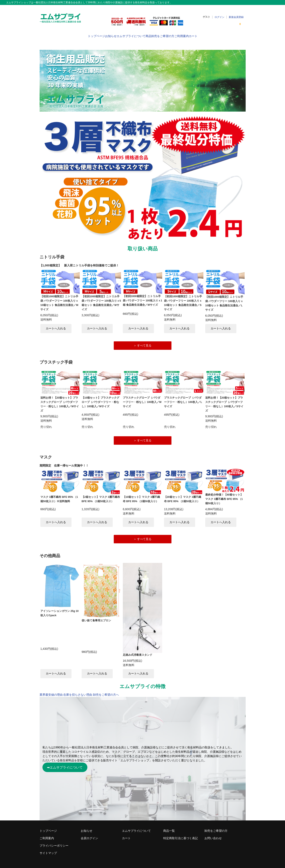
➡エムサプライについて (65, 764)
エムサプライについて (123, 34)
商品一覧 (169, 827)
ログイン (219, 15)
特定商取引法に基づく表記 (181, 834)
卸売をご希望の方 (171, 34)
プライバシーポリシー (54, 842)
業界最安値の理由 (51, 691)
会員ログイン (89, 834)
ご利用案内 (198, 34)
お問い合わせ (213, 834)
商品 (148, 34)
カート (218, 34)
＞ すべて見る (143, 340)
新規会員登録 (236, 15)
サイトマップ (48, 849)
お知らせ (94, 34)
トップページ (72, 34)
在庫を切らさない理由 (78, 691)
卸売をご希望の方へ (106, 691)
